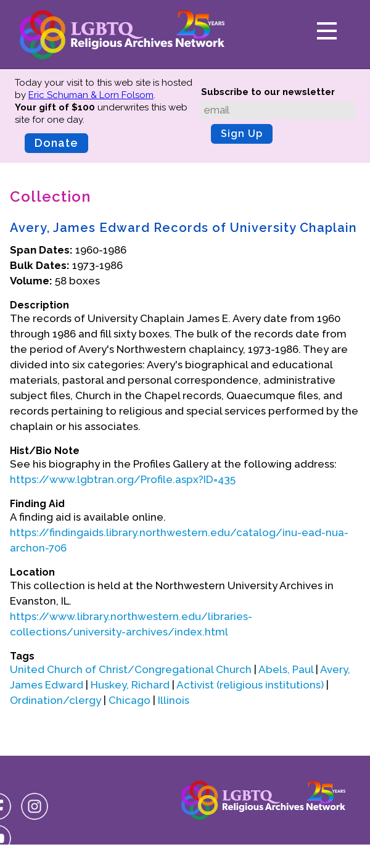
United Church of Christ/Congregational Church (131, 669)
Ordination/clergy (55, 700)
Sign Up (242, 134)
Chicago (129, 700)
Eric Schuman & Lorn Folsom (91, 95)
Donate (56, 143)
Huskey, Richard (130, 685)
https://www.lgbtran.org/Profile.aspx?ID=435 (123, 479)
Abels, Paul (286, 669)
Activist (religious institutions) (250, 685)
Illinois (174, 700)
